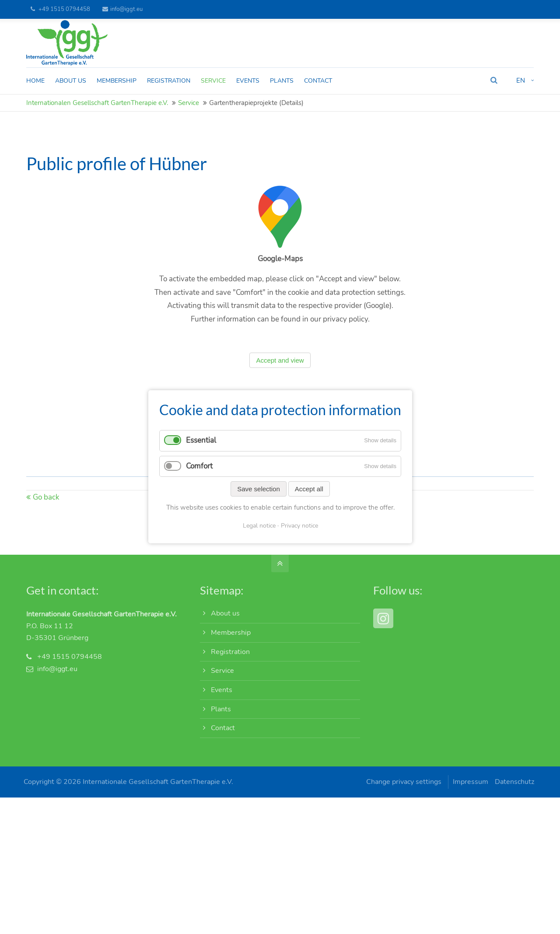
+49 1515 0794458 (64, 9)
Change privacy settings (401, 786)
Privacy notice (299, 526)
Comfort (199, 466)
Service (189, 107)
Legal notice (259, 526)
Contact (223, 732)
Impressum (470, 786)
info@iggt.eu (122, 9)
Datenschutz (514, 786)
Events (222, 693)
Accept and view (280, 364)
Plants (221, 713)
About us (225, 617)
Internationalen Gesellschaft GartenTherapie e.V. (97, 107)
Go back (46, 501)
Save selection (259, 489)
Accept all (309, 489)
